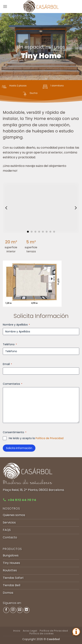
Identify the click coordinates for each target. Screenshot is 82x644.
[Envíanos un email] (20, 610)
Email (7, 364)
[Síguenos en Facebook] (6, 610)
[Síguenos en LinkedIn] (26, 610)
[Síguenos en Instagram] (13, 610)
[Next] (75, 208)
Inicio (17, 631)
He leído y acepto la (36, 438)
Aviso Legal (30, 631)
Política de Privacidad (50, 438)
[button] (5, 6)
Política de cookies (42, 633)
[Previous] (7, 208)
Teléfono (10, 344)
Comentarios (13, 384)
